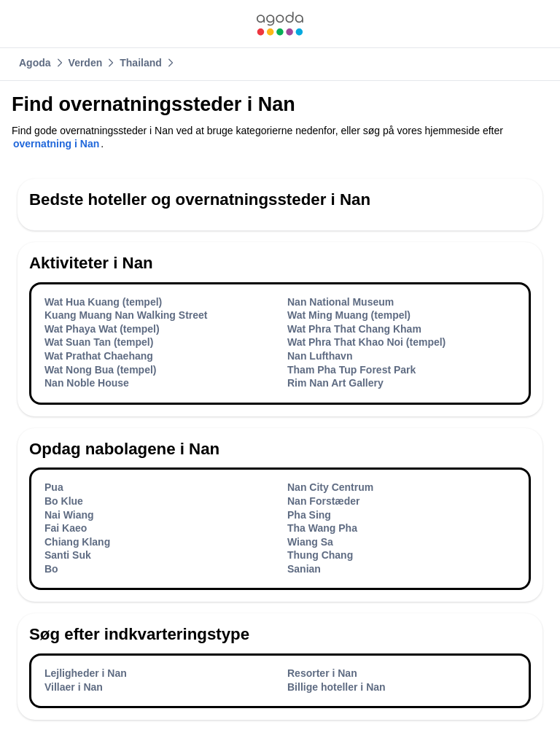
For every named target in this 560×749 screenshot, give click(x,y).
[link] (280, 24)
